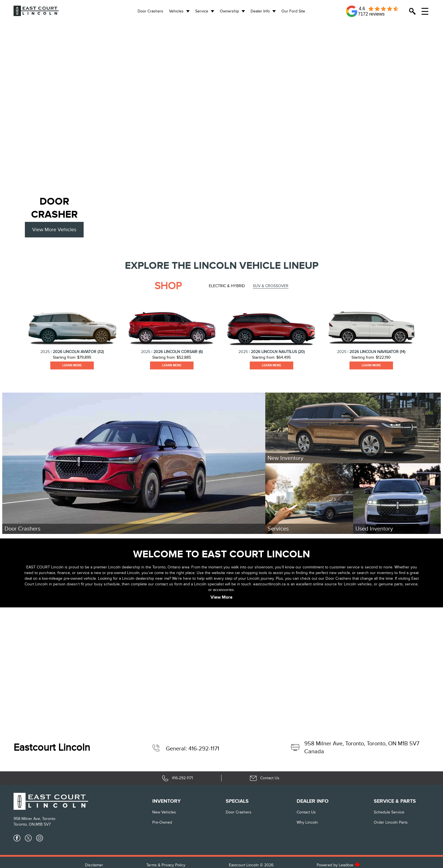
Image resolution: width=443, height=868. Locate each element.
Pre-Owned (162, 822)
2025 (45, 352)
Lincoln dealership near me (146, 578)
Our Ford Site (293, 11)
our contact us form (165, 584)
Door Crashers (150, 11)
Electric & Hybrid (227, 286)
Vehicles (176, 11)
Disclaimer (94, 865)
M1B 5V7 (43, 824)
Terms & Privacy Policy (166, 865)
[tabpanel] (72, 333)
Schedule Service (389, 812)
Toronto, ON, (25, 824)
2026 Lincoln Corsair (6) (178, 352)
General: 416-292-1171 (193, 749)
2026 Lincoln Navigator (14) (377, 352)
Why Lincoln (307, 822)
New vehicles (164, 812)
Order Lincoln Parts (391, 822)
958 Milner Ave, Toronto (34, 819)
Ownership (229, 11)
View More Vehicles (54, 230)
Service (202, 11)
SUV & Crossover (271, 286)
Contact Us (306, 812)
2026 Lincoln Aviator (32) (78, 352)
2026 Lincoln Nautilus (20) (278, 352)
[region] (221, 100)
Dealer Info (260, 11)
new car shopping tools (247, 573)
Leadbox (349, 865)
